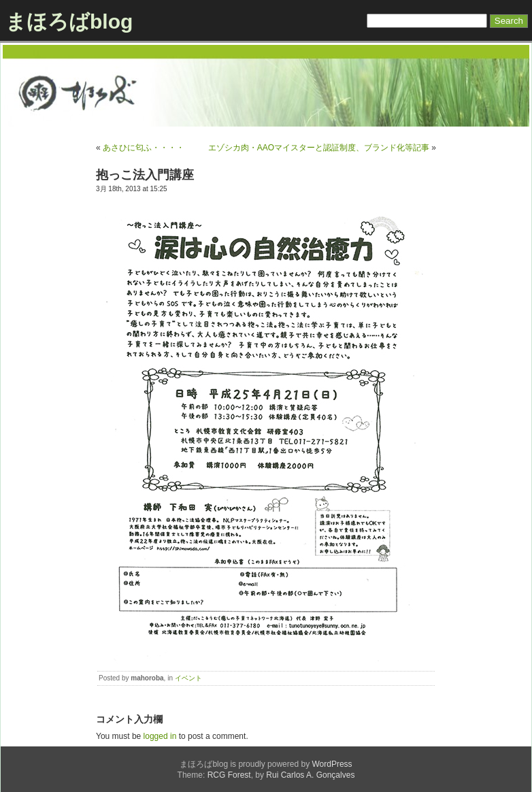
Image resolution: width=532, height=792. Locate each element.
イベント (188, 678)
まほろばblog (69, 21)
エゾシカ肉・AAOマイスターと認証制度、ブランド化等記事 (319, 148)
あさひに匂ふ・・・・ (144, 148)
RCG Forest (229, 775)
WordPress (332, 764)
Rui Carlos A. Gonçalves (310, 775)
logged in (160, 736)
